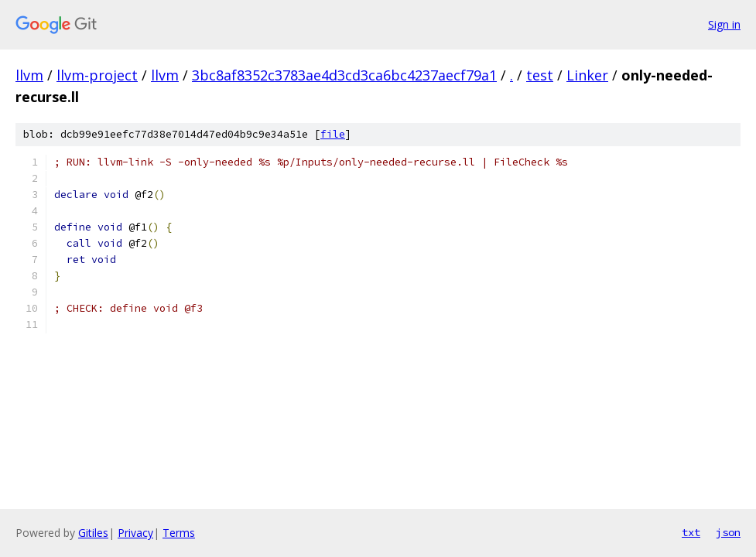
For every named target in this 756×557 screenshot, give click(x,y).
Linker (587, 75)
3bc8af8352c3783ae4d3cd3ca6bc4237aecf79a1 (344, 75)
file (333, 134)
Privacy (135, 533)
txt (691, 532)
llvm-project (97, 75)
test (540, 75)
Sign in (724, 24)
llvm (29, 75)
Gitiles (93, 533)
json (728, 532)
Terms (179, 533)
